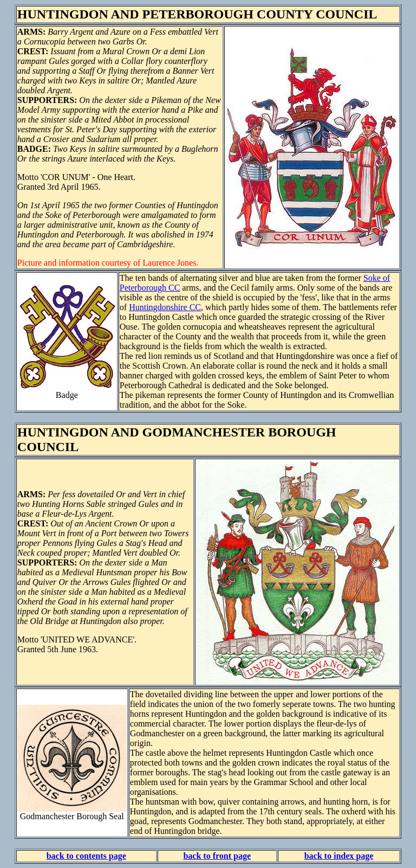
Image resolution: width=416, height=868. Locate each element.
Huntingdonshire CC (165, 307)
